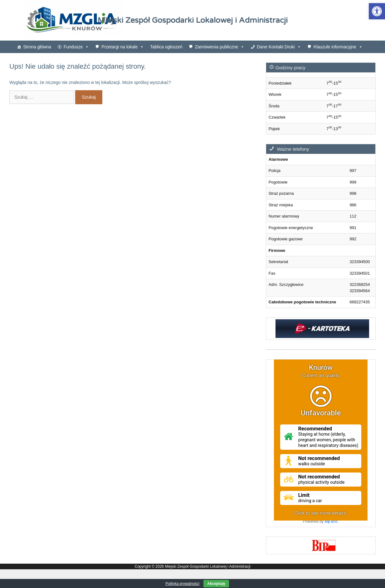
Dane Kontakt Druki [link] (279, 47)
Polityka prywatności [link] (182, 584)
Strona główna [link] (37, 47)
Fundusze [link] (76, 47)
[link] (377, 11)
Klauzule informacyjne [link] (338, 47)
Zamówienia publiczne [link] (220, 47)
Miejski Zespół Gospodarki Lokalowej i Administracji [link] (193, 20)
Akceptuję (216, 584)
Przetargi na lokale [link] (123, 47)
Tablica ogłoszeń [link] (166, 47)
